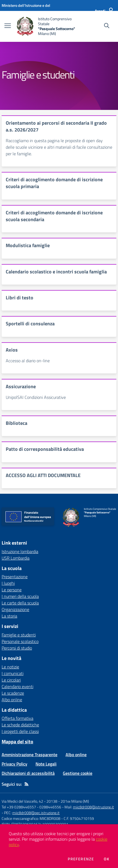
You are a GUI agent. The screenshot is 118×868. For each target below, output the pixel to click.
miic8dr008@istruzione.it (93, 807)
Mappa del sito (17, 742)
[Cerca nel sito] (107, 26)
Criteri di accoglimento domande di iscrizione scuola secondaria (54, 216)
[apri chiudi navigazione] (8, 26)
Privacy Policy (14, 764)
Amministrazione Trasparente (29, 755)
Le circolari (11, 680)
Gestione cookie (78, 773)
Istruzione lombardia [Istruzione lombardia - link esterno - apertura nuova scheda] (20, 551)
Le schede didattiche (20, 725)
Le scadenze (13, 693)
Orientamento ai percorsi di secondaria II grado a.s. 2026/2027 (56, 126)
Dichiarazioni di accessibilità (28, 773)
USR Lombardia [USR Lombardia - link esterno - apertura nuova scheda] (16, 558)
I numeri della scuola (20, 596)
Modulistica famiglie (28, 245)
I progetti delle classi (20, 731)
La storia (9, 616)
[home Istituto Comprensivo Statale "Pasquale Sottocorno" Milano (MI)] (47, 26)
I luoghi (8, 583)
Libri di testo (20, 298)
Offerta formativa (17, 718)
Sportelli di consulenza (30, 324)
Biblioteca (17, 423)
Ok (107, 859)
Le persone (12, 590)
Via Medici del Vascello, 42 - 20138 (29, 801)
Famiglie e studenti (19, 635)
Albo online (12, 700)
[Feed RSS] (26, 784)
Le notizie (10, 667)
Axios (12, 350)
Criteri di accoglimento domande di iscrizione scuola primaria (54, 183)
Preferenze (81, 859)
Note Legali (46, 764)
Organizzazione (15, 609)
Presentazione (15, 577)
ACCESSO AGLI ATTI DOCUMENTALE (43, 475)
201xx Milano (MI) (75, 801)
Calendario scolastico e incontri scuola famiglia (56, 272)
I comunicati (13, 673)
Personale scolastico (20, 641)
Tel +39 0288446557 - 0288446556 (31, 807)
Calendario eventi (17, 686)
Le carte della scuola (20, 603)
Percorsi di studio (17, 648)
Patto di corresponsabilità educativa (45, 449)
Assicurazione (21, 386)
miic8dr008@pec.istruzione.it (36, 813)
